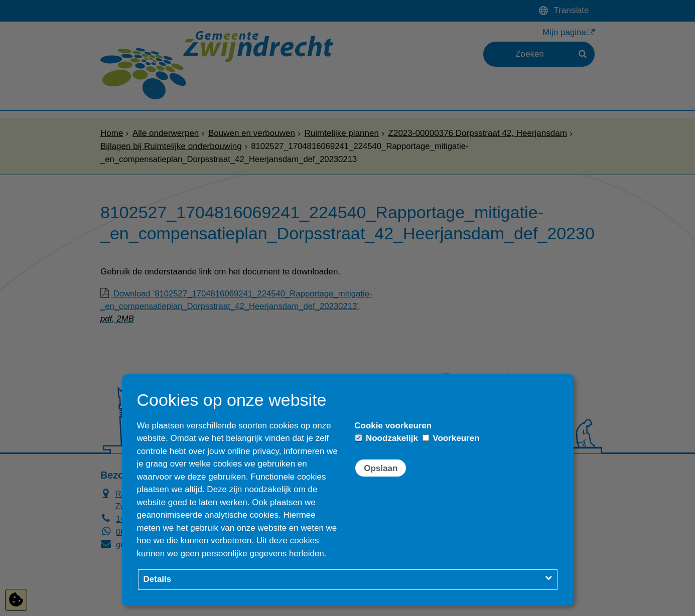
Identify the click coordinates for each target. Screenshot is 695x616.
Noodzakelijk (387, 438)
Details (158, 579)
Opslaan (381, 468)
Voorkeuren (451, 438)
